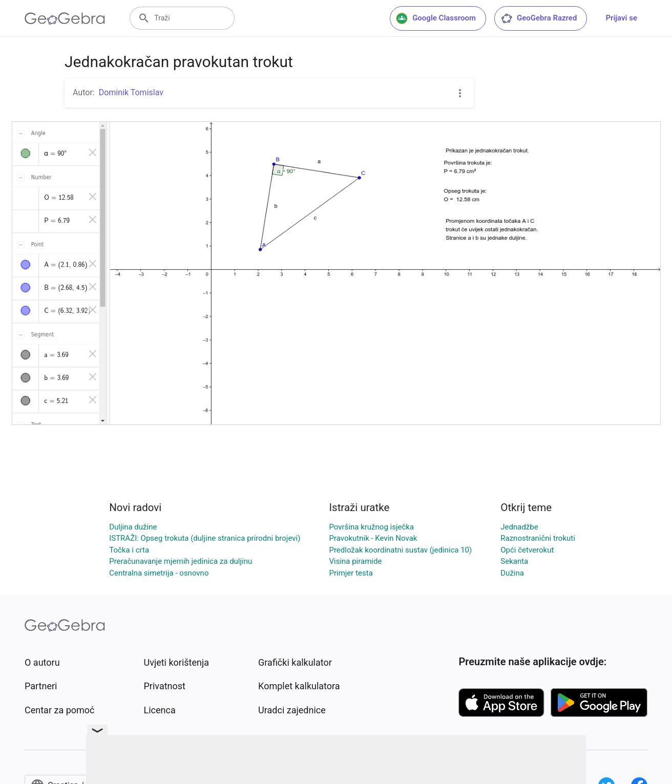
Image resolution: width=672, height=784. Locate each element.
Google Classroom (436, 18)
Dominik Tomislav (131, 92)
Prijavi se (621, 18)
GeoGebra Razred (539, 18)
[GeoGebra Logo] (65, 18)
